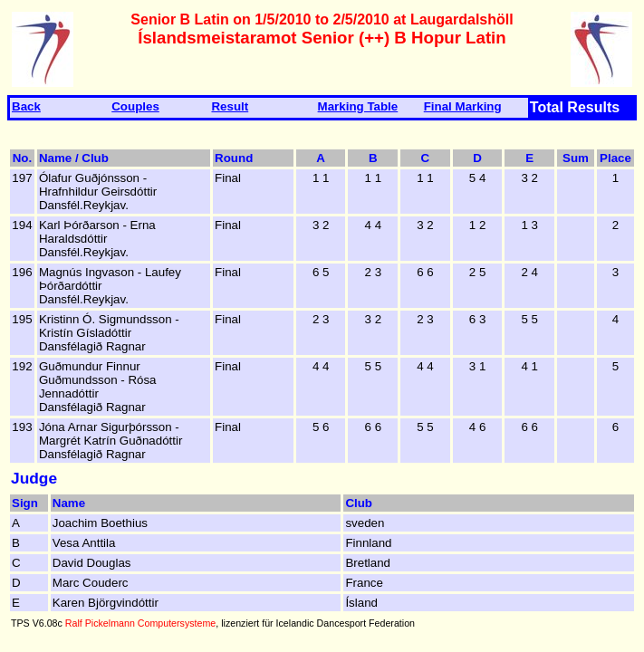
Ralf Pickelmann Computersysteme (140, 623)
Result (230, 106)
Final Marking (463, 106)
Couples (135, 106)
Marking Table (358, 106)
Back (26, 106)
